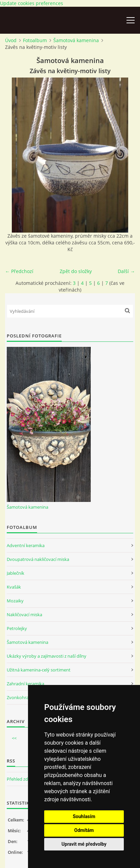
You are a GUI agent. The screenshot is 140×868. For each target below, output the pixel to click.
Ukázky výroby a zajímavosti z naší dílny (47, 656)
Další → (126, 271)
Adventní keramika (26, 545)
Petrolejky (17, 628)
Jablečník (16, 573)
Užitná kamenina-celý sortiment (39, 670)
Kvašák (14, 587)
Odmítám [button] (84, 830)
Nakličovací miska (24, 615)
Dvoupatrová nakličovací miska (38, 559)
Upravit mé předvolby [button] (84, 844)
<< (14, 738)
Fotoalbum (35, 40)
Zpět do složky (76, 271)
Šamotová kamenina (76, 40)
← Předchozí (19, 271)
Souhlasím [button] (84, 816)
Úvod (11, 40)
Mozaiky (15, 601)
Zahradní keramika (25, 684)
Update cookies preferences (32, 3)
